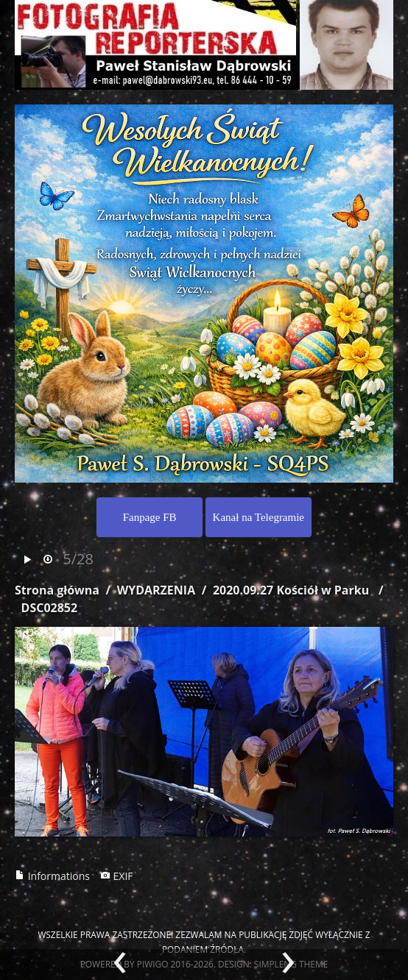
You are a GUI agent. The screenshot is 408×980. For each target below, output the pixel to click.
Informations (52, 876)
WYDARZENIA (156, 590)
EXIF (117, 876)
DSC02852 (50, 608)
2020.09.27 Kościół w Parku (291, 590)
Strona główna (57, 590)
